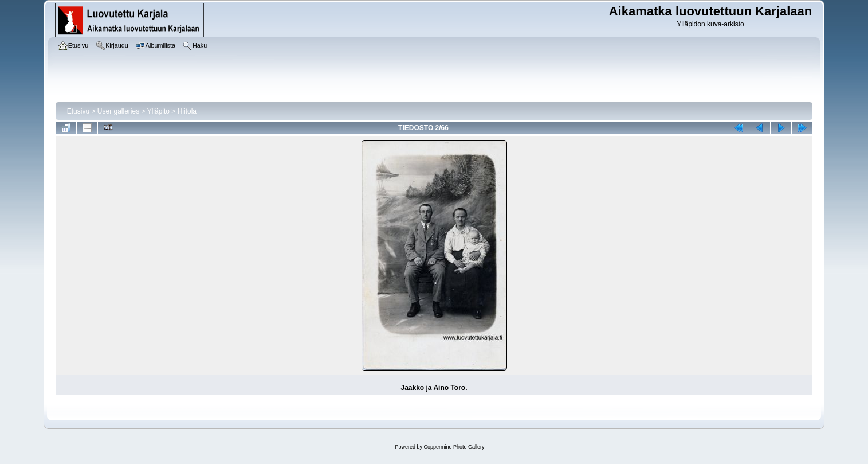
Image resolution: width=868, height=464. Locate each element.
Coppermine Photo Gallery (454, 447)
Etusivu (78, 111)
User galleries (118, 111)
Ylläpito (158, 111)
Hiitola (187, 111)
